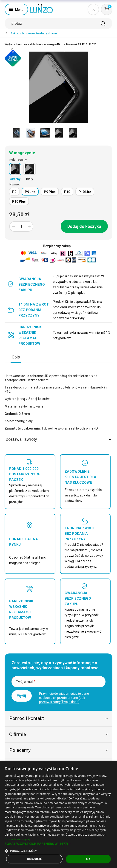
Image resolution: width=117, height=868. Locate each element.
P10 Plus (19, 201)
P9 (14, 192)
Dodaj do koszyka (84, 226)
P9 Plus (50, 192)
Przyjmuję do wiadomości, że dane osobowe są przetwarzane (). (64, 698)
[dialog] (58, 814)
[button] (58, 844)
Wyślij (22, 696)
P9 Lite (30, 192)
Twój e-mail (26, 682)
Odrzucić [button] (34, 859)
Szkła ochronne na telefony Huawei (34, 33)
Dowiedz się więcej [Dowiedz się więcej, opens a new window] (17, 839)
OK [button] (88, 859)
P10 (67, 192)
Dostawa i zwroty (58, 439)
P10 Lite (85, 192)
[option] (16, 133)
